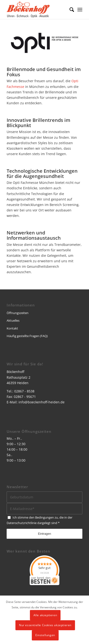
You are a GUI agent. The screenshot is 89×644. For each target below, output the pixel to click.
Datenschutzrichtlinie (22, 523)
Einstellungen (45, 635)
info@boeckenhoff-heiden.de (42, 402)
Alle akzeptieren (45, 615)
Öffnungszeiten (18, 313)
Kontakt (12, 328)
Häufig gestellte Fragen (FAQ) (27, 336)
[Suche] (69, 10)
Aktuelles (13, 320)
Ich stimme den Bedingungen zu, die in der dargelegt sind (40, 520)
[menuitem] (69, 10)
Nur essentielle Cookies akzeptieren (45, 625)
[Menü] (80, 10)
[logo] (37, 10)
